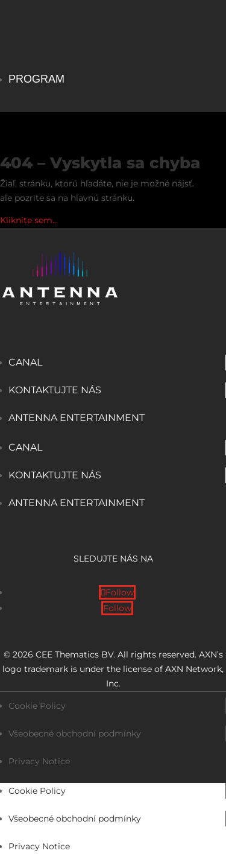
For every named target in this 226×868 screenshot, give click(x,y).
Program (36, 79)
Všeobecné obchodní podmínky (75, 733)
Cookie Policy (37, 706)
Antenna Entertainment (77, 418)
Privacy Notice (39, 761)
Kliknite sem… (29, 220)
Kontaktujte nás (55, 390)
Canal (25, 362)
